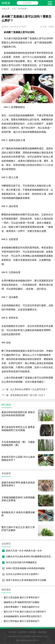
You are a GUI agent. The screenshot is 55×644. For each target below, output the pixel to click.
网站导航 (43, 632)
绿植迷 (6, 3)
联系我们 (33, 632)
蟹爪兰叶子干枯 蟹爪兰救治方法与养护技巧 (25, 612)
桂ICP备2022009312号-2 (28, 640)
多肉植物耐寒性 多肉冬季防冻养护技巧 (23, 616)
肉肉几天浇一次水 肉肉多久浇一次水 (24, 551)
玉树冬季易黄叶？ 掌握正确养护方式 (22, 607)
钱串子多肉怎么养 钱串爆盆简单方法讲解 (26, 580)
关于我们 (12, 632)
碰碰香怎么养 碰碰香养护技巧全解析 (22, 602)
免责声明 (22, 632)
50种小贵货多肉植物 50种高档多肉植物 (25, 568)
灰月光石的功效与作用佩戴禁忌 (21, 562)
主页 (14, 9)
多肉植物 (22, 9)
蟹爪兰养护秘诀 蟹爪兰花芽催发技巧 (22, 621)
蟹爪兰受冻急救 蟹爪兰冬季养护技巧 (22, 597)
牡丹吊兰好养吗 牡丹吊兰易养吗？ (23, 574)
